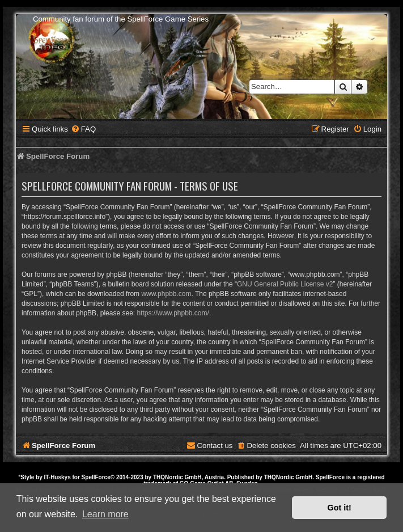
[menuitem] (83, 129)
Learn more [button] (105, 514)
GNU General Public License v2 (285, 284)
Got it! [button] (340, 508)
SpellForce (96, 477)
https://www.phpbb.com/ (173, 313)
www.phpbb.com (166, 294)
